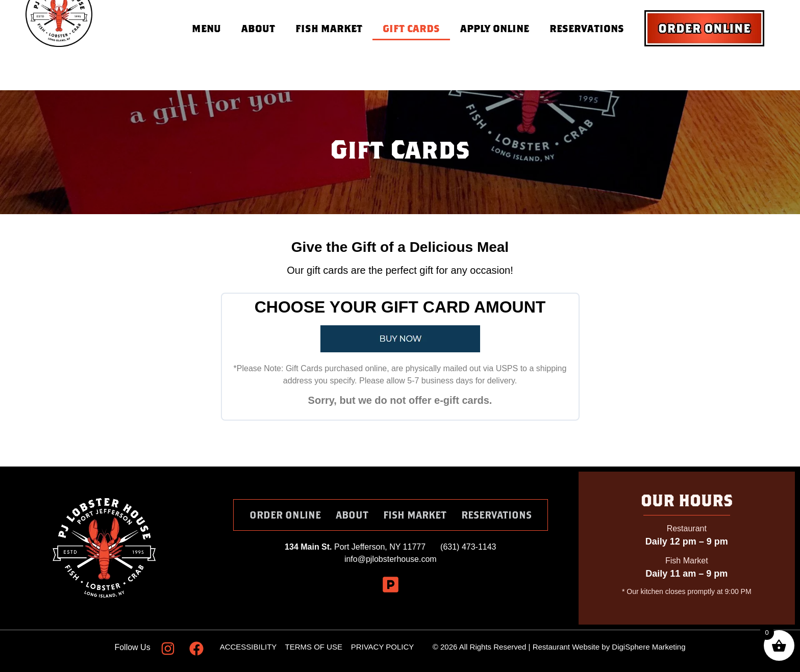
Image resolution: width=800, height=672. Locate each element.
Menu (206, 28)
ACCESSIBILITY (248, 647)
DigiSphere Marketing (648, 647)
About (258, 28)
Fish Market (329, 28)
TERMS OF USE (315, 647)
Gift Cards (411, 28)
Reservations (587, 28)
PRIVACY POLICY (382, 647)
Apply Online (495, 28)
